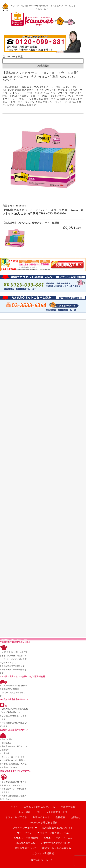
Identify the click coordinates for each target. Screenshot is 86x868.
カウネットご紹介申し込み (58, 838)
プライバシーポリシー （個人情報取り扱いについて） (43, 828)
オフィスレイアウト (16, 818)
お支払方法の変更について (55, 843)
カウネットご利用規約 (26, 838)
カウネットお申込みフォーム (39, 807)
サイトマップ (24, 833)
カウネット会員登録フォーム (53, 833)
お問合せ (76, 818)
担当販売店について (26, 848)
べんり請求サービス (57, 812)
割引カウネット (41, 818)
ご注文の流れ (68, 807)
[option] (43, 158)
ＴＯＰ (14, 807)
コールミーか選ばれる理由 (43, 823)
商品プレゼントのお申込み (57, 848)
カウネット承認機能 (43, 854)
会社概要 (60, 818)
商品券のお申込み (26, 843)
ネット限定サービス (29, 812)
